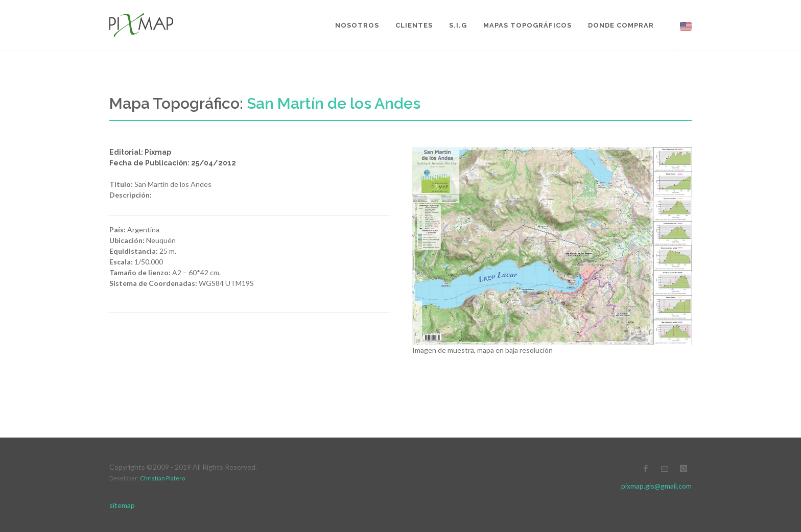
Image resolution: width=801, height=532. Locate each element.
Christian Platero (162, 478)
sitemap (122, 505)
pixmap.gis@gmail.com (656, 486)
